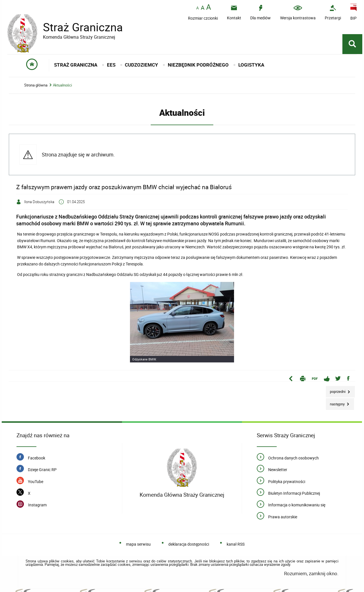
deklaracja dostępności (189, 544)
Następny (336, 402)
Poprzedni (336, 390)
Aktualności (62, 85)
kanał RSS (236, 544)
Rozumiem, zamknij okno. (311, 573)
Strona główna (36, 85)
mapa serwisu (138, 544)
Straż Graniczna (78, 27)
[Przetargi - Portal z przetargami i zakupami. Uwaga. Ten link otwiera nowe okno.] (333, 12)
